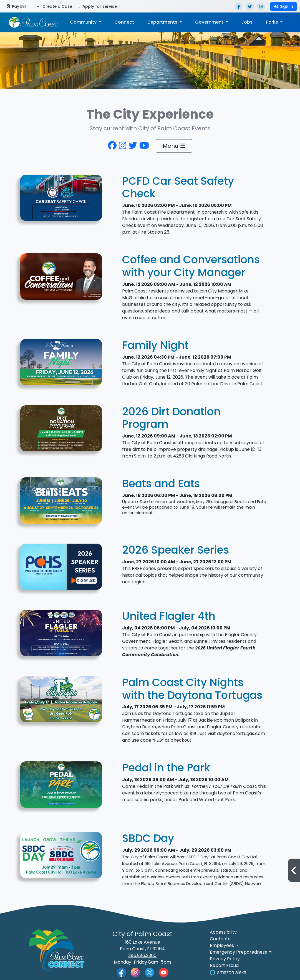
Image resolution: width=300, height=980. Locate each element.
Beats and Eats (161, 483)
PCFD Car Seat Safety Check (178, 187)
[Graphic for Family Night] (61, 365)
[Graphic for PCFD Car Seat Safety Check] (61, 201)
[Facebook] (239, 7)
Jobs (247, 22)
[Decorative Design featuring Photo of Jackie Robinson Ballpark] (61, 702)
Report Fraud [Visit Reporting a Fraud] (224, 965)
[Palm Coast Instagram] (135, 972)
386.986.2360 (142, 955)
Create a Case (55, 6)
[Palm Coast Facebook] (121, 972)
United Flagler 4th (169, 616)
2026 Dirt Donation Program (171, 418)
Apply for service (98, 6)
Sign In (283, 6)
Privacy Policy (225, 959)
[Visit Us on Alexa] (228, 972)
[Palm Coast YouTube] (164, 972)
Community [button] (84, 22)
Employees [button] (222, 945)
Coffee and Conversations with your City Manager (191, 266)
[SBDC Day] (61, 858)
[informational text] (61, 431)
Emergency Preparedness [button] (239, 952)
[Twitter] (250, 7)
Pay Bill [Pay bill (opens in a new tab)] (16, 6)
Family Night (155, 345)
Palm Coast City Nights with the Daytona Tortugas (192, 689)
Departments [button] (163, 22)
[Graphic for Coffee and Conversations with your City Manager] (61, 280)
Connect (124, 22)
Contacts (220, 939)
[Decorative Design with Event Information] (61, 503)
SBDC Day (148, 838)
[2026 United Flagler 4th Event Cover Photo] (61, 636)
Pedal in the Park (166, 768)
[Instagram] (261, 7)
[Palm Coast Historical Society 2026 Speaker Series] (61, 570)
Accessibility (223, 932)
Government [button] (210, 22)
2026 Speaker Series (176, 550)
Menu (174, 146)
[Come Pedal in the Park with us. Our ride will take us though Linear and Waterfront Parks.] (61, 788)
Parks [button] (273, 22)
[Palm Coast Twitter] (150, 972)
